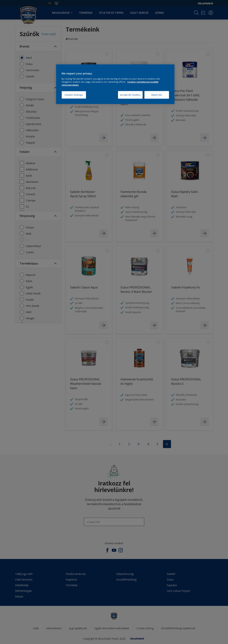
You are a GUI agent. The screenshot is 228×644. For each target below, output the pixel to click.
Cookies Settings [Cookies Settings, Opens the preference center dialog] (74, 95)
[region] (115, 84)
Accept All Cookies (130, 95)
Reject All (157, 95)
